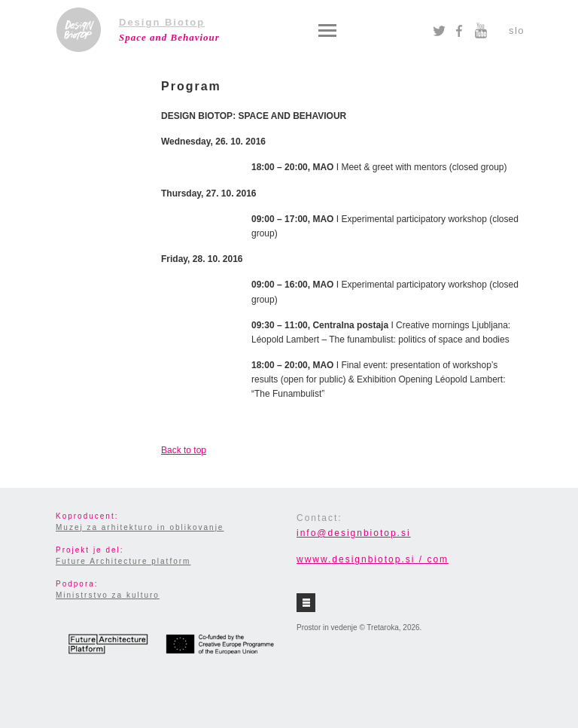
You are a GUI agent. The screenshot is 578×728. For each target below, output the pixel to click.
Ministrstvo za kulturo (108, 595)
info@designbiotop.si (354, 533)
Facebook (459, 31)
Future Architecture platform (123, 561)
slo (517, 30)
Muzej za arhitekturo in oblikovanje (140, 527)
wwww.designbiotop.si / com (373, 559)
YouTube (480, 31)
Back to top (184, 450)
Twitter (439, 31)
